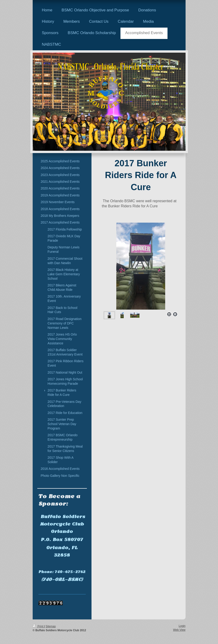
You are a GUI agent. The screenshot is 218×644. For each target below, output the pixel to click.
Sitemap (51, 626)
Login (182, 626)
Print (38, 626)
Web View (179, 630)
